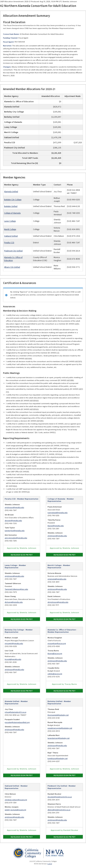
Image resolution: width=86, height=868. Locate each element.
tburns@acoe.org (55, 653)
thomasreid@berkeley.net (58, 715)
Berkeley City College (13, 200)
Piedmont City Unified (13, 251)
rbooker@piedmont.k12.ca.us (60, 797)
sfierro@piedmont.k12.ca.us (59, 810)
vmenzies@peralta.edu (57, 579)
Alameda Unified (11, 192)
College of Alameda (12, 213)
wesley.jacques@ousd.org (15, 810)
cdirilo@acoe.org (55, 674)
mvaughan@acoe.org (57, 643)
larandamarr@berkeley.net (59, 738)
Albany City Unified (12, 267)
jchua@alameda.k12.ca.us (15, 712)
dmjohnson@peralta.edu (58, 602)
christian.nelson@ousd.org (16, 800)
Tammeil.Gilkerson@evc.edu (16, 589)
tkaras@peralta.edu (56, 526)
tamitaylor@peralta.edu (15, 531)
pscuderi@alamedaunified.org (17, 722)
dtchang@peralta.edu (14, 602)
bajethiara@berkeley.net (58, 758)
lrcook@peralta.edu (13, 659)
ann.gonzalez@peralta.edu (16, 538)
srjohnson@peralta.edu (14, 507)
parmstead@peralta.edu (58, 513)
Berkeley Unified (11, 206)
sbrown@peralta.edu (13, 520)
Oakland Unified (11, 236)
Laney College (10, 221)
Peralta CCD (9, 243)
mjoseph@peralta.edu (14, 643)
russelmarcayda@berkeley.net (60, 728)
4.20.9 (50, 864)
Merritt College (10, 229)
